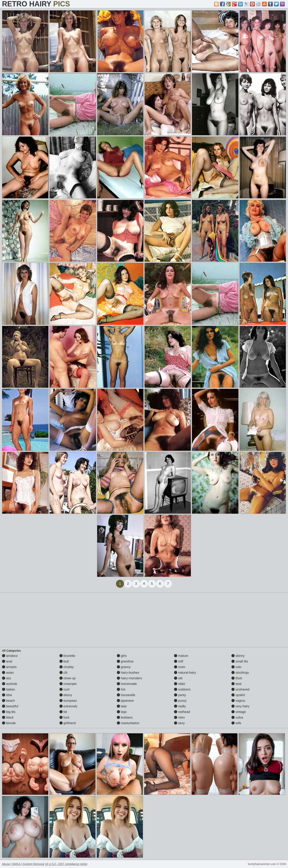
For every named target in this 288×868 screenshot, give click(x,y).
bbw (7, 695)
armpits (9, 667)
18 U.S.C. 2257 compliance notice (66, 864)
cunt (64, 689)
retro (179, 717)
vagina (238, 701)
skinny (238, 656)
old (178, 678)
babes (8, 689)
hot (121, 689)
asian (8, 673)
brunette (67, 656)
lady (122, 706)
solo (236, 667)
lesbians (125, 717)
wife (236, 723)
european (68, 701)
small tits (240, 661)
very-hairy (240, 706)
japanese (125, 701)
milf (178, 661)
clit (63, 673)
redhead (182, 712)
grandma (125, 661)
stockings (240, 673)
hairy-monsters (129, 678)
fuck (64, 717)
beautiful (10, 706)
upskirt (238, 695)
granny (124, 667)
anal (7, 661)
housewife (126, 695)
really (180, 706)
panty (180, 695)
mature (181, 656)
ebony (66, 695)
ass (6, 678)
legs (122, 712)
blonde (9, 723)
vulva (237, 717)
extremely (68, 706)
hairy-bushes (128, 673)
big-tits (9, 712)
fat (63, 712)
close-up (67, 678)
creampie (68, 684)
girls (122, 656)
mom (180, 667)
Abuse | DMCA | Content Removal (23, 864)
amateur (10, 656)
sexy (179, 723)
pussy (180, 701)
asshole (10, 684)
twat (236, 684)
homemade (127, 684)
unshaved (240, 689)
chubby (67, 667)
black (8, 717)
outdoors (182, 689)
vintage (239, 712)
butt (64, 661)
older (180, 684)
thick (237, 678)
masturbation (128, 723)
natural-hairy (185, 673)
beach (8, 701)
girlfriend (68, 723)
